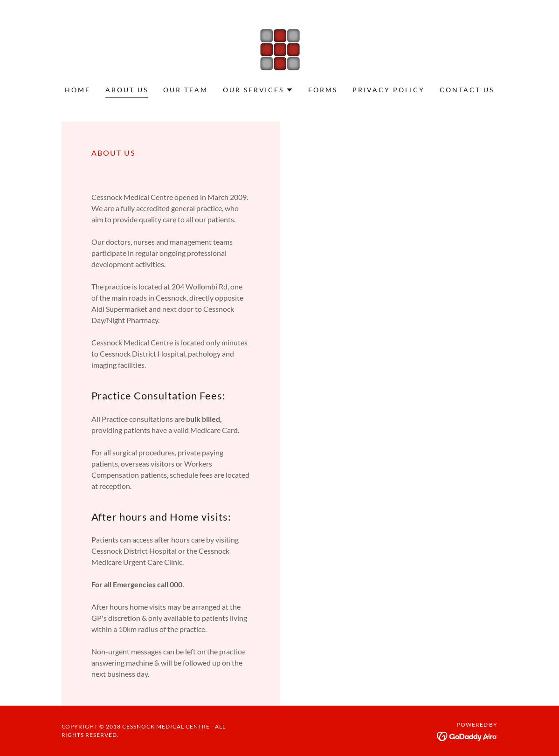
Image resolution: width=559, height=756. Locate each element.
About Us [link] (127, 90)
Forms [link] (323, 90)
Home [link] (78, 90)
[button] (258, 90)
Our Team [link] (186, 90)
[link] (279, 49)
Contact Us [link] (467, 90)
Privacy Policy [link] (389, 90)
